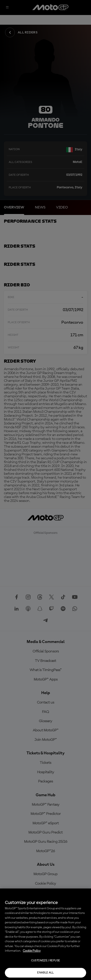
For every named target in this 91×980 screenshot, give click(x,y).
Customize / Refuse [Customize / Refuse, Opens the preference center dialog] (45, 961)
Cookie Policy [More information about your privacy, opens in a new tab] (32, 951)
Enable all (45, 973)
